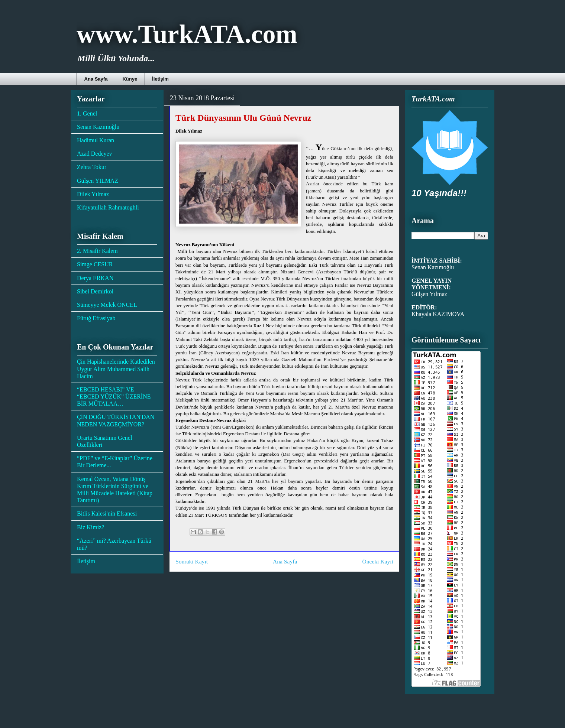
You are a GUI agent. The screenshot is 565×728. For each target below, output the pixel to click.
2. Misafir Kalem (97, 251)
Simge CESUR (95, 264)
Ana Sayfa (96, 79)
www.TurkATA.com (187, 34)
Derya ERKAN (95, 278)
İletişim (160, 79)
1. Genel (87, 113)
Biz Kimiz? (91, 527)
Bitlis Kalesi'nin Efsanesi (107, 513)
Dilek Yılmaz (93, 194)
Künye (130, 79)
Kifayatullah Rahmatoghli (108, 207)
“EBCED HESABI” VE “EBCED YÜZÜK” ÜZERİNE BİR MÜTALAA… (114, 396)
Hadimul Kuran (96, 140)
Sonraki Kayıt (192, 561)
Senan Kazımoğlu (98, 127)
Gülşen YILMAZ (98, 181)
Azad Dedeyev (95, 154)
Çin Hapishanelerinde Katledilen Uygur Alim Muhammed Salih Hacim (116, 369)
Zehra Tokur (92, 167)
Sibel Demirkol (95, 291)
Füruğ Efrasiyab (96, 318)
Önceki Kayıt (378, 561)
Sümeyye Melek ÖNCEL (107, 305)
